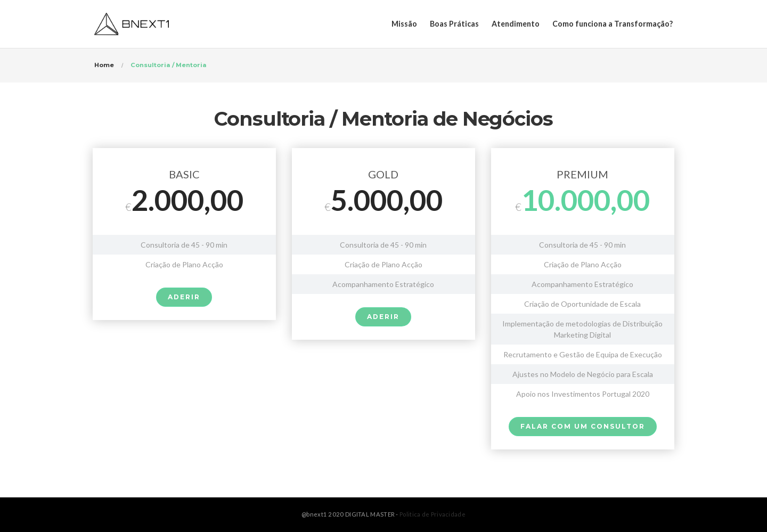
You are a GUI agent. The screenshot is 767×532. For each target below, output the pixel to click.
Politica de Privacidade (433, 514)
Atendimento (516, 24)
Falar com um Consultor (583, 426)
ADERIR (184, 297)
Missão (404, 24)
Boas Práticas (454, 24)
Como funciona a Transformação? (613, 24)
